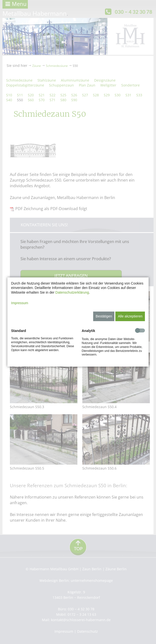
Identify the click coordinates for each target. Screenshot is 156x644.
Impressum (20, 303)
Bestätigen (104, 316)
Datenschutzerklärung (72, 292)
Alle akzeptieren (130, 316)
